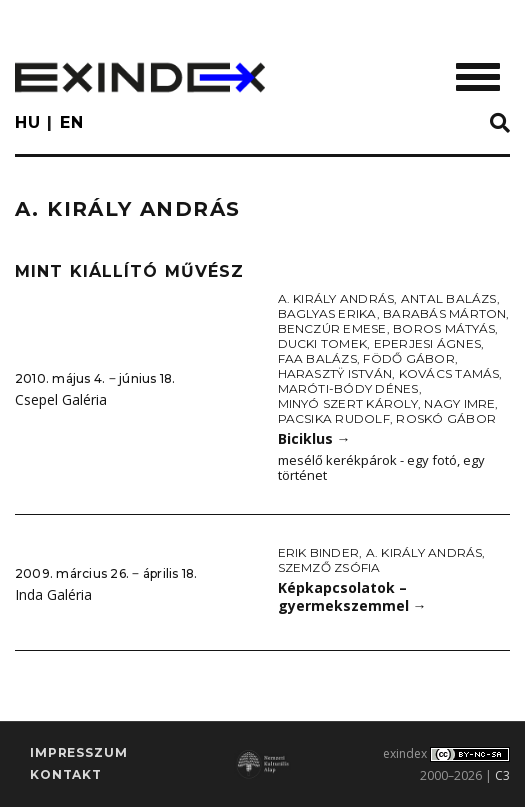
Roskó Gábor (446, 418)
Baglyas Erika (327, 313)
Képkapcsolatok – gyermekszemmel (352, 597)
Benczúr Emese (332, 328)
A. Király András (336, 298)
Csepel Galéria (61, 399)
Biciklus (314, 438)
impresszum (78, 752)
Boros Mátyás (444, 328)
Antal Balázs (449, 298)
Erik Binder (319, 552)
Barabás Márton (444, 313)
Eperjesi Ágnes (427, 343)
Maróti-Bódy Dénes (348, 388)
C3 (502, 775)
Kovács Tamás (449, 373)
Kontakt (66, 774)
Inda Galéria (53, 594)
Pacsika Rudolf (334, 418)
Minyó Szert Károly (348, 403)
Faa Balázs (317, 358)
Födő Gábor (408, 358)
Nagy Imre (459, 403)
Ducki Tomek (323, 343)
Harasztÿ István (335, 373)
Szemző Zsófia (329, 567)
